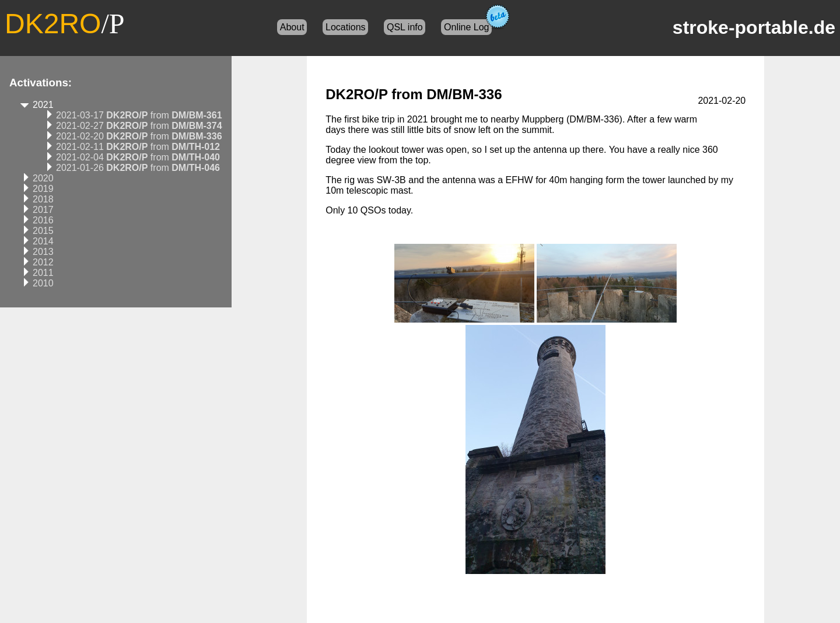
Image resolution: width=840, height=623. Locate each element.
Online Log (466, 27)
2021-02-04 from (138, 157)
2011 (43, 273)
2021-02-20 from (139, 136)
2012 (43, 262)
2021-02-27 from (139, 126)
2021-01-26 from (138, 168)
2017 (43, 210)
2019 (43, 189)
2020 (43, 178)
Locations (346, 27)
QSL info (405, 27)
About (292, 27)
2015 (43, 231)
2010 (43, 283)
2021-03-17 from (139, 115)
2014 (43, 241)
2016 (43, 220)
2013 (43, 252)
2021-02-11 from (138, 147)
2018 (43, 199)
